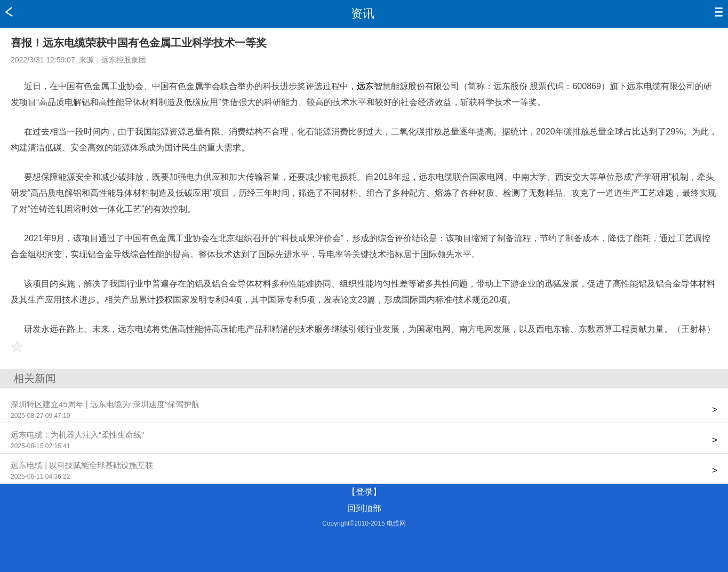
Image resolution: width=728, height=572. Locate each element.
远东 (365, 86)
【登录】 (364, 492)
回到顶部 (364, 508)
